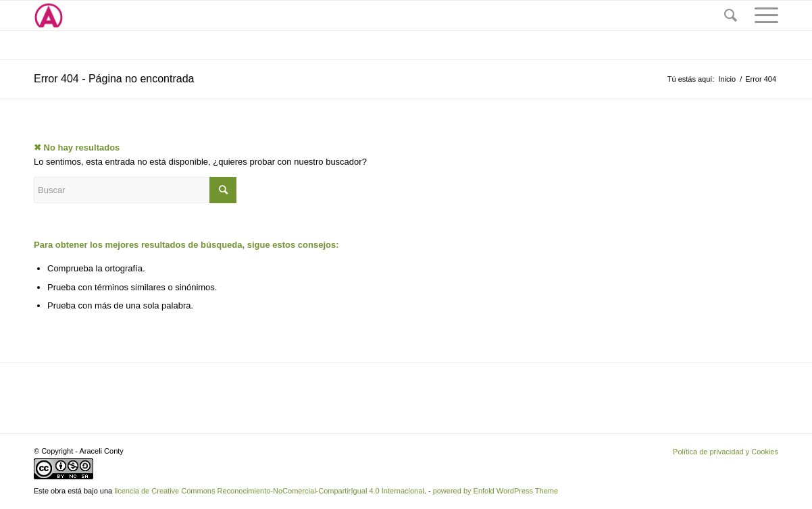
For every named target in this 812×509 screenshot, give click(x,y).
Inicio (727, 79)
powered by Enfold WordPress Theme (496, 491)
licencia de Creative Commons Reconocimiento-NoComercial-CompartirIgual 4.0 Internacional (269, 491)
